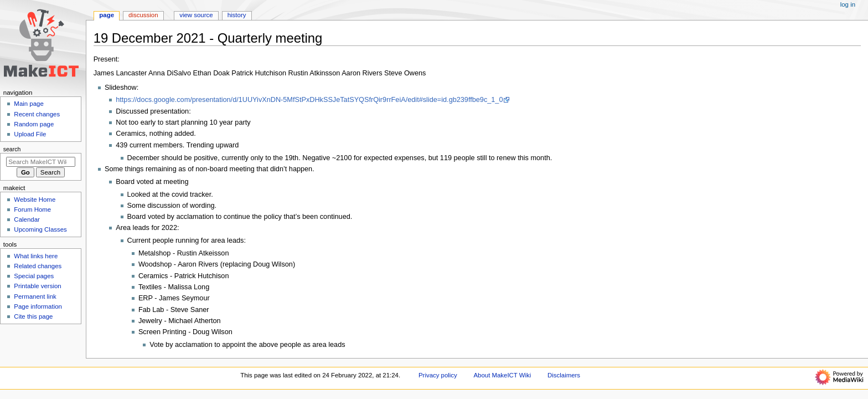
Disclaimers (564, 375)
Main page (29, 104)
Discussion (143, 15)
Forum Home (32, 209)
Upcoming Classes (40, 229)
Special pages (34, 276)
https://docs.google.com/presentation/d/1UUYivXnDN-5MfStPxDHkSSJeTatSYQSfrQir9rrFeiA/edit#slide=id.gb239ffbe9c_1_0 (309, 100)
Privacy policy (438, 375)
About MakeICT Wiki (502, 375)
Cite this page (33, 316)
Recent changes (37, 114)
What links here (36, 256)
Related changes (38, 266)
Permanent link (35, 296)
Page (107, 15)
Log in (848, 4)
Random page (34, 124)
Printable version (37, 286)
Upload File (30, 134)
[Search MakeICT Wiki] (41, 162)
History (237, 15)
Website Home (35, 199)
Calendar (27, 219)
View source (196, 15)
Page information (38, 306)
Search (12, 149)
